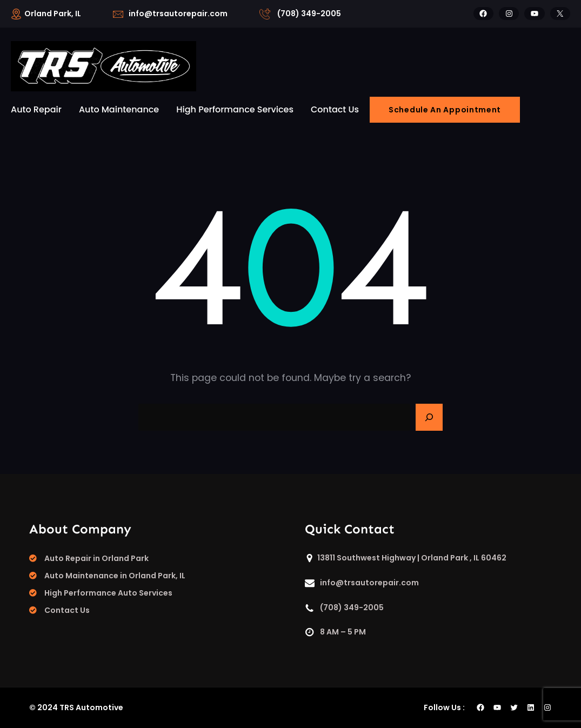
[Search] (429, 417)
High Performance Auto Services (108, 593)
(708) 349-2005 (309, 14)
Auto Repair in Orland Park (96, 558)
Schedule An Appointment (445, 110)
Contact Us (67, 610)
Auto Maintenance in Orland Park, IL (115, 576)
